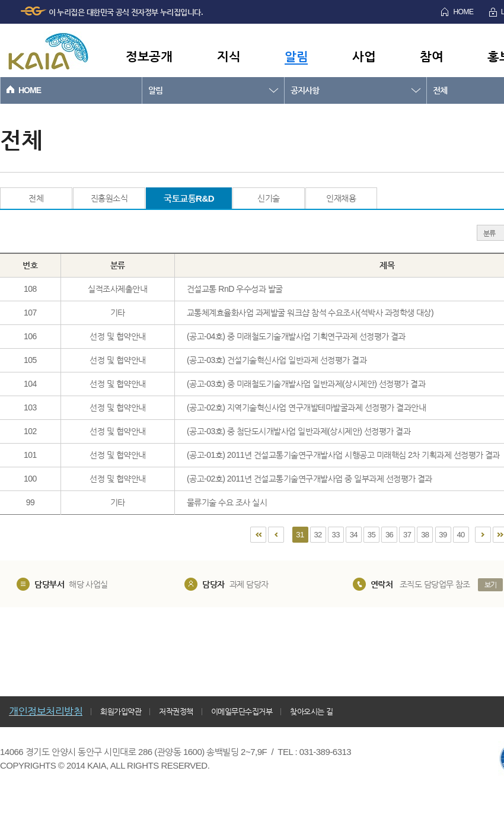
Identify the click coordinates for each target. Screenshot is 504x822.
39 (443, 535)
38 (425, 535)
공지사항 (305, 90)
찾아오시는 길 (311, 711)
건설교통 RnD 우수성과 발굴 (235, 289)
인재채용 (341, 198)
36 (389, 535)
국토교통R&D (189, 198)
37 (407, 535)
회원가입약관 (121, 711)
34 (354, 535)
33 (336, 535)
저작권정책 (176, 711)
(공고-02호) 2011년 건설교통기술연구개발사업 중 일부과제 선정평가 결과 (310, 479)
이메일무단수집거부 (242, 711)
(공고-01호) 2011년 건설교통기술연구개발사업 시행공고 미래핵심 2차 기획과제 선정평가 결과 (343, 455)
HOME (463, 12)
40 (460, 535)
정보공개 (149, 56)
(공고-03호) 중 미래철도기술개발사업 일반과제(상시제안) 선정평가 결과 (306, 384)
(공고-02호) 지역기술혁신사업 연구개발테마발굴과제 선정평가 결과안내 (306, 407)
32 (318, 535)
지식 (229, 56)
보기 (491, 585)
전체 (36, 198)
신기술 (269, 198)
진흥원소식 (109, 198)
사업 (364, 56)
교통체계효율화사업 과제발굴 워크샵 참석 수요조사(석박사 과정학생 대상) (310, 313)
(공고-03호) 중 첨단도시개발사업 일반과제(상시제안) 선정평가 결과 (299, 431)
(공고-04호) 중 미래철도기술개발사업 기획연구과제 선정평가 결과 (296, 336)
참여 (431, 56)
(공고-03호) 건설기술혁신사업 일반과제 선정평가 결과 (277, 360)
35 (371, 535)
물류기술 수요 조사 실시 (227, 502)
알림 (296, 56)
